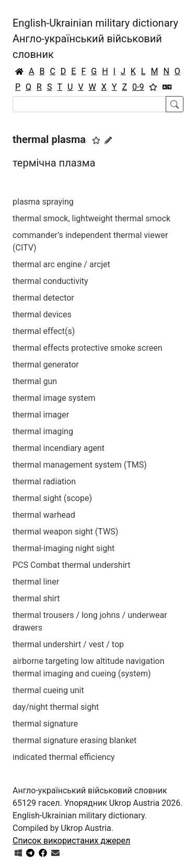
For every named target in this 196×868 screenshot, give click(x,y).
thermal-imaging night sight (64, 548)
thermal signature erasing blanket (74, 740)
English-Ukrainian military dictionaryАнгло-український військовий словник (95, 39)
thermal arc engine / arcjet (61, 264)
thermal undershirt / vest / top (68, 644)
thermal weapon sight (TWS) (65, 532)
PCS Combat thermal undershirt (72, 565)
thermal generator (46, 365)
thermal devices (42, 314)
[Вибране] (153, 87)
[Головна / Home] (19, 72)
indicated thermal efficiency (64, 757)
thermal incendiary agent (59, 448)
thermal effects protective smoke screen (88, 348)
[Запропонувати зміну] (108, 140)
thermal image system (54, 398)
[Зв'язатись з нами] (55, 853)
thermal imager (41, 415)
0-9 (138, 87)
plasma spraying (43, 202)
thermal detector (43, 298)
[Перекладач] (167, 87)
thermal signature (45, 724)
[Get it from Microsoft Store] (18, 853)
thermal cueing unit (48, 690)
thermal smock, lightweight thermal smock (91, 218)
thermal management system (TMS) (80, 465)
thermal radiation (44, 481)
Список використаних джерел (71, 841)
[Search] (89, 104)
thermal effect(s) (44, 331)
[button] (96, 140)
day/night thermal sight (56, 707)
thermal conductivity (50, 281)
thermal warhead (44, 515)
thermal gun (35, 381)
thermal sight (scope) (52, 498)
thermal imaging (43, 431)
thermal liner (36, 582)
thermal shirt (36, 598)
